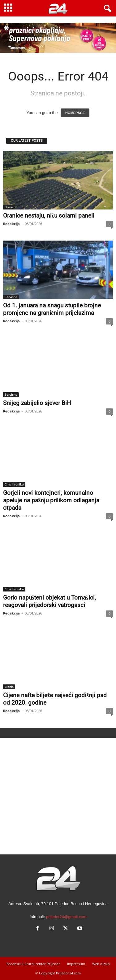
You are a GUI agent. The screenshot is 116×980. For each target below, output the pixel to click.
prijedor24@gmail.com (66, 917)
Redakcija (11, 224)
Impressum (76, 964)
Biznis (9, 207)
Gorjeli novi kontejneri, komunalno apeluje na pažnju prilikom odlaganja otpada (51, 500)
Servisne (11, 297)
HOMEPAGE (75, 113)
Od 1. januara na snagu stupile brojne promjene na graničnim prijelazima (52, 309)
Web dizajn (101, 964)
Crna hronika (14, 484)
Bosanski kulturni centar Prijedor (33, 964)
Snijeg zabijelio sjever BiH (37, 403)
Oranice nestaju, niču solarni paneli (49, 216)
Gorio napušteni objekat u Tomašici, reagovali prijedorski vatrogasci (49, 601)
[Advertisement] (58, 796)
